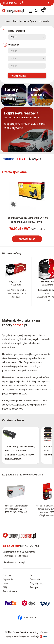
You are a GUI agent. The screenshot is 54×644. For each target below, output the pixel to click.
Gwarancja (35, 579)
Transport (35, 587)
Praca (33, 575)
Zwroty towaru (10, 591)
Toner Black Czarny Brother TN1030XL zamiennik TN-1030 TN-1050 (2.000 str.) (16, 509)
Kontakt (7, 583)
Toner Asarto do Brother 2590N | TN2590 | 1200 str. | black (16, 293)
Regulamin (8, 579)
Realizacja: (39, 636)
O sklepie (7, 575)
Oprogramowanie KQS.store (18, 636)
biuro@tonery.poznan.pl (14, 562)
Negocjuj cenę (37, 583)
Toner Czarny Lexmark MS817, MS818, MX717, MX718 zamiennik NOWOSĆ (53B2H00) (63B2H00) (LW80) (20, 453)
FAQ (5, 587)
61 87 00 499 (11, 3)
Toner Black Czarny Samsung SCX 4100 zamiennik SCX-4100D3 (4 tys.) (27, 220)
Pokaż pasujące (18, 76)
